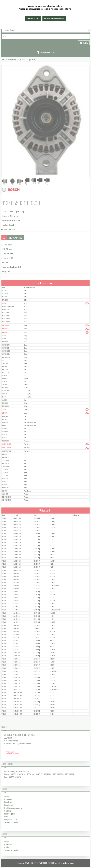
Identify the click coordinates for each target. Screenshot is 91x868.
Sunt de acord (33, 18)
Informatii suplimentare (54, 18)
